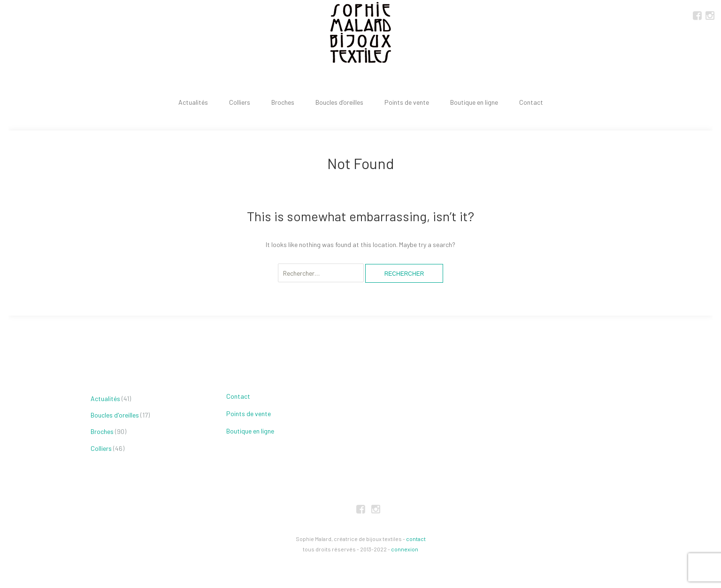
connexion (405, 549)
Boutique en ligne (474, 102)
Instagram (710, 15)
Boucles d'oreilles (115, 415)
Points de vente (407, 102)
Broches (283, 102)
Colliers (240, 102)
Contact (531, 102)
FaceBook (697, 15)
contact (416, 539)
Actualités (193, 102)
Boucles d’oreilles (339, 102)
